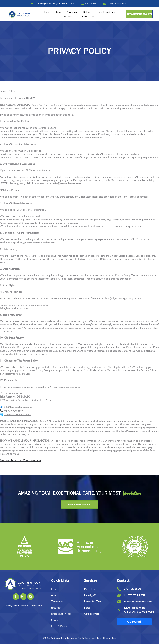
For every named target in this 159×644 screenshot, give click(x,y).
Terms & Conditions (31, 606)
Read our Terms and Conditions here (20, 461)
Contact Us (57, 620)
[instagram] (23, 597)
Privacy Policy (12, 606)
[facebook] (16, 597)
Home (54, 590)
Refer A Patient (59, 627)
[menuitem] (47, 12)
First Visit (56, 608)
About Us (56, 596)
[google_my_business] (31, 597)
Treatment (57, 602)
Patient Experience (61, 614)
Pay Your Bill (134, 622)
